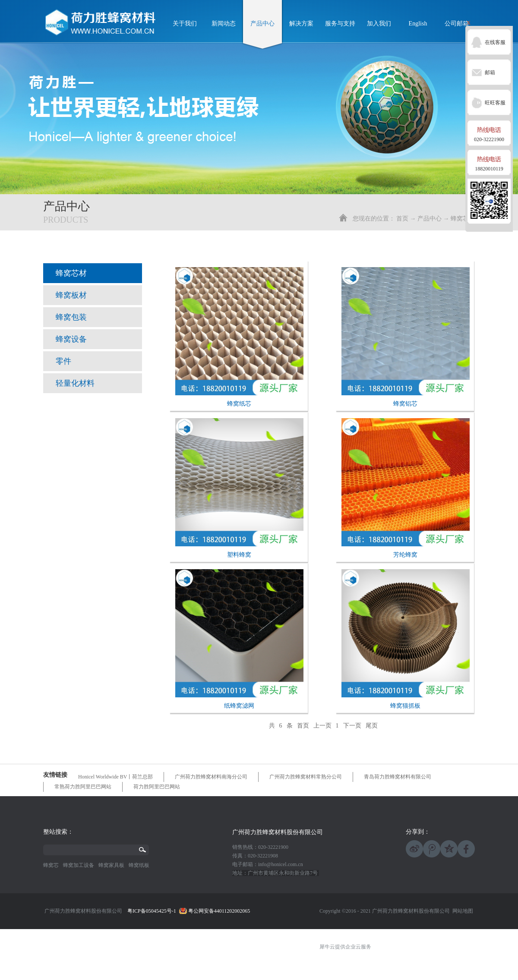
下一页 (352, 726)
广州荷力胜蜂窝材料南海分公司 (211, 777)
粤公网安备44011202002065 (219, 911)
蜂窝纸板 (139, 865)
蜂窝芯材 (463, 219)
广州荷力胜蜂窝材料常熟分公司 (306, 777)
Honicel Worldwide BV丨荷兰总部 (115, 777)
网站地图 (461, 911)
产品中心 (430, 219)
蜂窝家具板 (111, 865)
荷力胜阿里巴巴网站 (157, 787)
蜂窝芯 (51, 865)
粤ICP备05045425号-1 (152, 911)
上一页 (322, 726)
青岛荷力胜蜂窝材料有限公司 (398, 777)
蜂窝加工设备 (79, 865)
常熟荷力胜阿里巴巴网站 (83, 787)
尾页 (372, 726)
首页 (402, 219)
